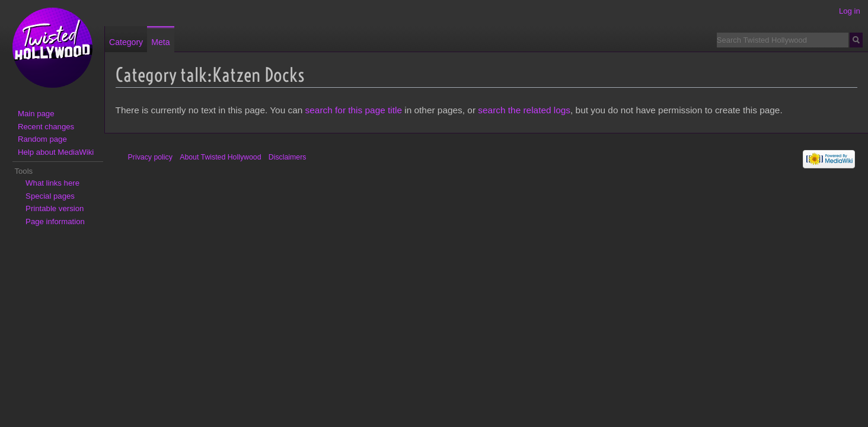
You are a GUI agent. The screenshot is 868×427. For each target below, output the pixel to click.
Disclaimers (288, 157)
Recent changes (46, 127)
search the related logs (524, 110)
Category (126, 42)
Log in (850, 11)
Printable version (55, 208)
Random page (42, 139)
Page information (55, 222)
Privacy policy (150, 157)
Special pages (50, 196)
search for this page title (354, 110)
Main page (36, 114)
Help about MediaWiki (56, 152)
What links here (52, 183)
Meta (160, 42)
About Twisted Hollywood (220, 157)
